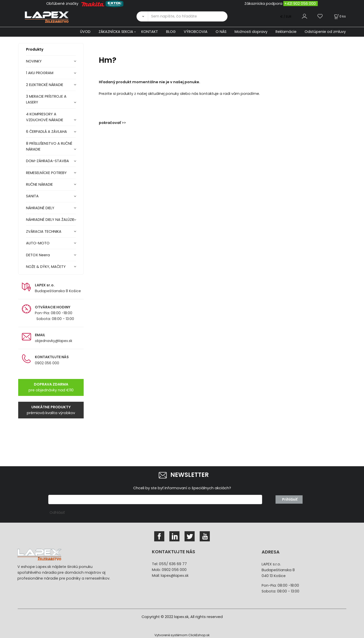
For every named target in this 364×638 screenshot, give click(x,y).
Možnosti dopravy (251, 32)
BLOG (171, 32)
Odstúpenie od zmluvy (325, 32)
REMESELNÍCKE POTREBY (46, 173)
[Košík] (339, 16)
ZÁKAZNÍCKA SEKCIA (116, 32)
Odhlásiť (57, 513)
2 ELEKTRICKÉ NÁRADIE (45, 85)
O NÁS (221, 32)
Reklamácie (286, 32)
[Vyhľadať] (142, 16)
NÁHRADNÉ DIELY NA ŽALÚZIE (50, 220)
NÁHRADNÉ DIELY (40, 208)
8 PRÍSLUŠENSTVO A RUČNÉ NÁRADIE (49, 146)
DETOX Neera (38, 255)
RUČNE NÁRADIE (39, 184)
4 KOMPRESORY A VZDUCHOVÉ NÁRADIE (45, 117)
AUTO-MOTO (38, 243)
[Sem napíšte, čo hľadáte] (188, 16)
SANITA (32, 196)
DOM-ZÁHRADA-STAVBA (48, 161)
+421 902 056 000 (300, 4)
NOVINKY (34, 61)
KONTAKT (150, 32)
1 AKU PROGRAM (40, 73)
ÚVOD (85, 32)
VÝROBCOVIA (196, 32)
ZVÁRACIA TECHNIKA (44, 231)
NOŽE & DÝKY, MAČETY (46, 267)
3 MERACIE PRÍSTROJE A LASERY (46, 99)
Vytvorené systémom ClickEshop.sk (182, 635)
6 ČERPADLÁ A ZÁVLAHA (47, 132)
